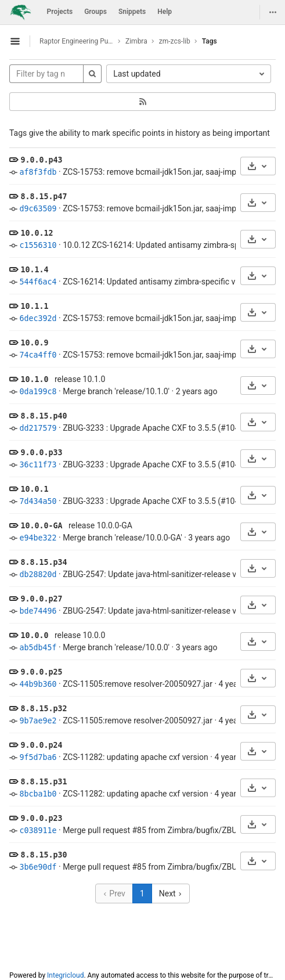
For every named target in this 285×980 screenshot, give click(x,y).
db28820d (38, 574)
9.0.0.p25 (41, 672)
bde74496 (38, 611)
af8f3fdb (38, 172)
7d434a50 (38, 501)
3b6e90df (38, 867)
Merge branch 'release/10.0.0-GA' (122, 538)
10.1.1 (34, 306)
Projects (60, 12)
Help (165, 12)
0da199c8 (38, 392)
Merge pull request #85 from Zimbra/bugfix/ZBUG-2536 (163, 830)
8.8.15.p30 (44, 855)
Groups (95, 12)
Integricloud (65, 975)
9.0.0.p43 (41, 160)
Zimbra (136, 41)
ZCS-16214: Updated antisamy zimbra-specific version (160, 282)
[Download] (258, 166)
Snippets (132, 12)
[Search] (92, 74)
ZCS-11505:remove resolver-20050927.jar (138, 684)
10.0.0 (34, 635)
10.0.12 (37, 233)
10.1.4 (34, 270)
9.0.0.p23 (41, 818)
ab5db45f (38, 648)
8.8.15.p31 (44, 782)
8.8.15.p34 (44, 562)
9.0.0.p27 (41, 599)
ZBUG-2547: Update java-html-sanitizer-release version (160, 574)
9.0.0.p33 (41, 453)
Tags (210, 41)
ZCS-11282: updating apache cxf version (136, 757)
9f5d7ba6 (38, 757)
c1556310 (38, 245)
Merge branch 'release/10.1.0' (116, 391)
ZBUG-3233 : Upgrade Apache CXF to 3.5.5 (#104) (152, 428)
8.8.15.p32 (44, 709)
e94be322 (38, 538)
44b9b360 (38, 684)
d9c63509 (38, 209)
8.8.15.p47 (44, 197)
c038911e (38, 831)
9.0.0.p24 (41, 745)
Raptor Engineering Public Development (77, 41)
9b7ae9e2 (38, 721)
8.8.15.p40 (44, 416)
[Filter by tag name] (46, 74)
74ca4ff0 (38, 355)
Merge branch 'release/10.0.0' (116, 647)
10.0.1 (34, 489)
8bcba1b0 (38, 794)
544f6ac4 (38, 282)
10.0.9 (34, 343)
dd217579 (38, 428)
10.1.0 (34, 379)
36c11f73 (38, 465)
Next (171, 893)
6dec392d (38, 318)
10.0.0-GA (41, 526)
